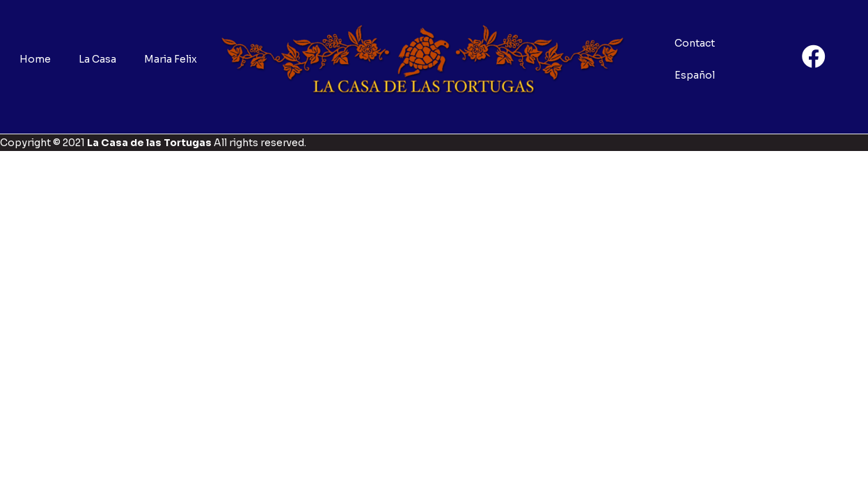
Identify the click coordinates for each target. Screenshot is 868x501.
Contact (695, 43)
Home (35, 59)
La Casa (97, 59)
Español (695, 75)
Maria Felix (171, 59)
